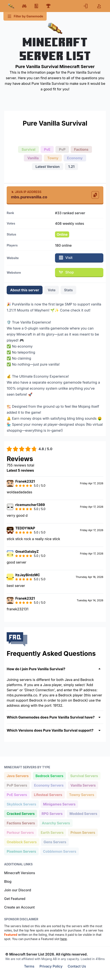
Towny (53, 158)
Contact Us (77, 966)
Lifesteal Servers (48, 794)
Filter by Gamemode (25, 16)
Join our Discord (18, 890)
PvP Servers (17, 785)
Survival (28, 149)
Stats (68, 290)
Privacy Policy (51, 966)
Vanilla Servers (83, 785)
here (64, 939)
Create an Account (19, 907)
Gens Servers (55, 842)
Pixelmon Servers (21, 851)
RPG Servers (52, 813)
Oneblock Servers (22, 842)
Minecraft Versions (20, 873)
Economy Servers (49, 785)
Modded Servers (83, 813)
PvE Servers (17, 794)
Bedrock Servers (49, 776)
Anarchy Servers (56, 823)
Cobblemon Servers (60, 851)
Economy (75, 158)
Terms (29, 966)
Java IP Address (26, 192)
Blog (8, 881)
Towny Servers (82, 794)
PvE (47, 149)
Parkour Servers (20, 832)
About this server (25, 290)
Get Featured (15, 899)
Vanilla (33, 158)
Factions (81, 149)
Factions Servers (21, 823)
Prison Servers (83, 832)
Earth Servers (52, 832)
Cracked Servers (21, 813)
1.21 (71, 167)
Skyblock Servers (21, 804)
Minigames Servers (59, 804)
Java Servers (18, 776)
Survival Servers (84, 776)
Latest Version (47, 167)
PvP (62, 149)
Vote (52, 290)
